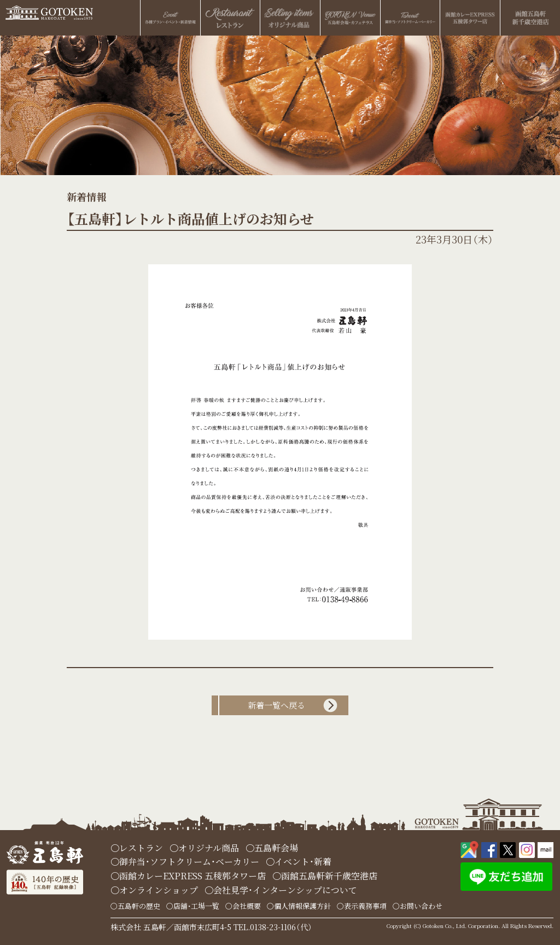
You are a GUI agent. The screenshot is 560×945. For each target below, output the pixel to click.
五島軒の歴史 (139, 906)
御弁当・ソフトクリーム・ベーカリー (189, 862)
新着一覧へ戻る (276, 705)
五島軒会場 (276, 848)
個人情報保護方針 (302, 906)
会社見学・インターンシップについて (285, 890)
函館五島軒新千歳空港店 (329, 876)
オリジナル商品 (209, 848)
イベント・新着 (303, 862)
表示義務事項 (365, 906)
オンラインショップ (159, 890)
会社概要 (247, 906)
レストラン (141, 848)
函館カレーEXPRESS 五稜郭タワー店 (192, 876)
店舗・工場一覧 (196, 906)
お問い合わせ (421, 906)
